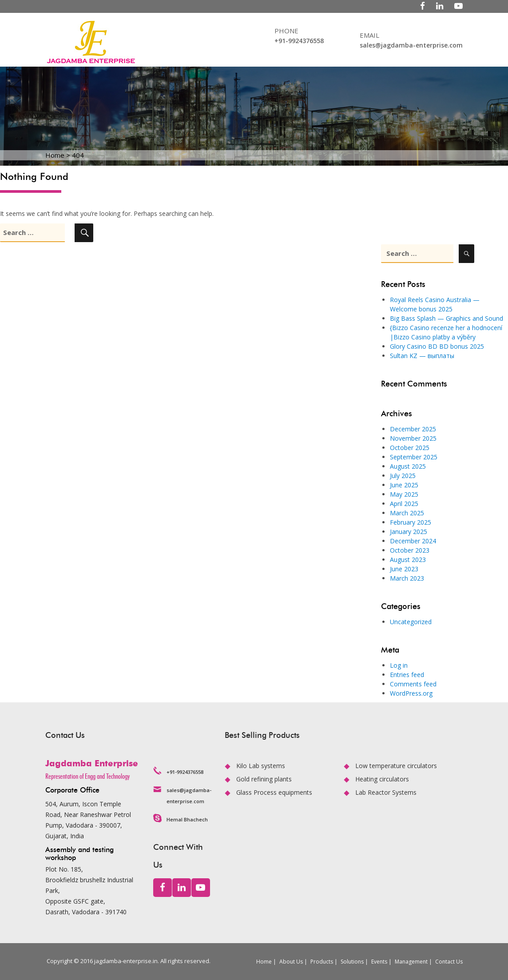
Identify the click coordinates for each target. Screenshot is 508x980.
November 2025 (413, 438)
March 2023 (407, 578)
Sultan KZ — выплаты (422, 356)
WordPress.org (411, 693)
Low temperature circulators (396, 766)
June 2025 (404, 485)
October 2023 (410, 550)
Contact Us (449, 962)
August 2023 (408, 560)
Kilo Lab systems (261, 766)
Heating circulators (382, 779)
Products (322, 962)
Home (264, 962)
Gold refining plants (264, 779)
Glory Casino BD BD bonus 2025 (437, 346)
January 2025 (409, 532)
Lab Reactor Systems (386, 792)
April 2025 (404, 504)
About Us (291, 962)
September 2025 (414, 457)
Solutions (352, 962)
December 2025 (413, 429)
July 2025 (403, 476)
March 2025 (407, 513)
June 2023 (404, 569)
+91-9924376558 (299, 41)
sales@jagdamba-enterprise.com (411, 45)
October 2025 (410, 448)
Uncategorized (411, 622)
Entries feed (407, 675)
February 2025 (411, 522)
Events (379, 962)
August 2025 (408, 466)
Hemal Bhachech (187, 819)
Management (411, 962)
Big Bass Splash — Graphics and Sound (446, 318)
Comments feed (413, 684)
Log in (399, 665)
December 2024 (413, 541)
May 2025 (404, 494)
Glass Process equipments (274, 792)
